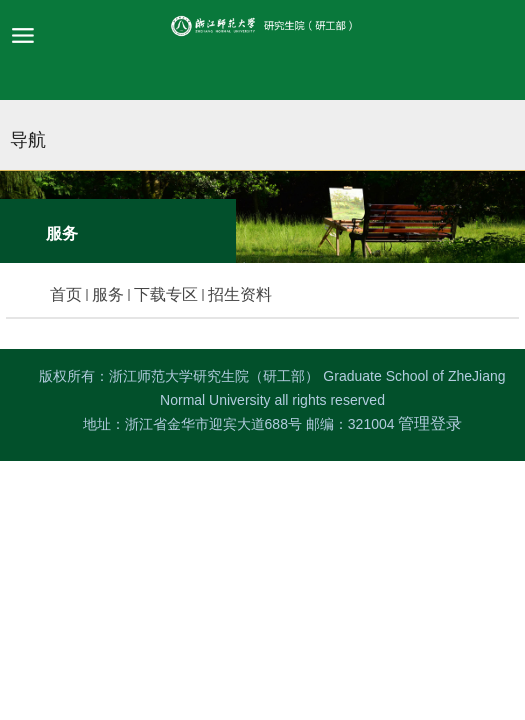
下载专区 (166, 294)
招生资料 (240, 294)
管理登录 (430, 423)
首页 (66, 294)
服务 (108, 294)
